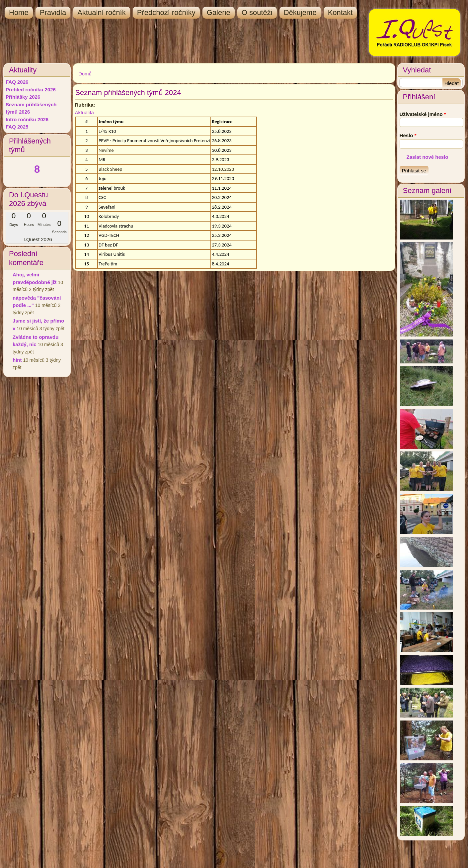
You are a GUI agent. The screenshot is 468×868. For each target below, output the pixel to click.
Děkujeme (300, 12)
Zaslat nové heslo (428, 157)
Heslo (408, 135)
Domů (85, 74)
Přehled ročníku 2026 (31, 90)
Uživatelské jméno (423, 114)
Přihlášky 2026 (23, 97)
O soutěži (257, 12)
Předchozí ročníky (166, 12)
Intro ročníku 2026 (27, 119)
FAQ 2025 (17, 127)
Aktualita (84, 112)
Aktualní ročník (102, 12)
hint (17, 360)
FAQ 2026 (17, 82)
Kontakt (340, 12)
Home (19, 12)
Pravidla (53, 12)
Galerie (219, 12)
